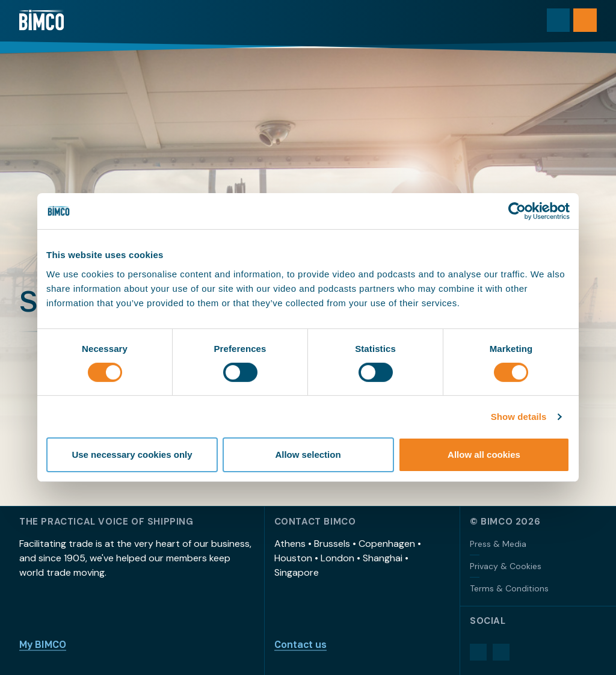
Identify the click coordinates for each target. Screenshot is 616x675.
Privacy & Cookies (506, 566)
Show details (519, 417)
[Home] (44, 21)
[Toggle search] (555, 21)
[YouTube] (501, 652)
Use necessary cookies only (132, 455)
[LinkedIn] (478, 652)
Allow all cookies (484, 455)
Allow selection (308, 455)
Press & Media (498, 544)
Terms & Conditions (509, 588)
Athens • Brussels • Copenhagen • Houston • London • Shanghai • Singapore (348, 558)
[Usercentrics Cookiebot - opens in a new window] (517, 211)
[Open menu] (584, 21)
